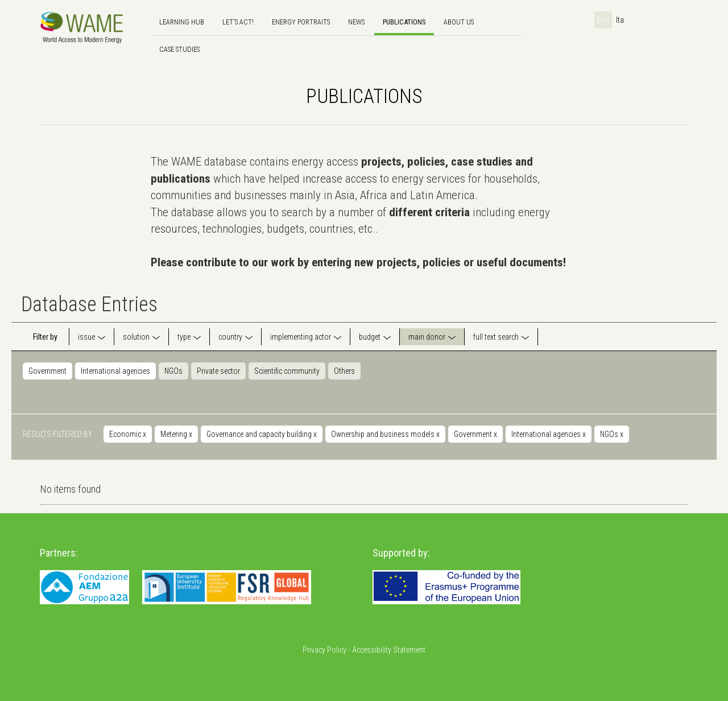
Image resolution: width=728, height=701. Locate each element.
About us (459, 22)
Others (344, 371)
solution (136, 337)
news (356, 22)
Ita (620, 20)
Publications (404, 22)
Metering (176, 434)
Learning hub (182, 22)
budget (370, 337)
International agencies (115, 371)
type (184, 337)
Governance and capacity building (262, 434)
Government (47, 371)
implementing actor (301, 337)
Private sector (218, 371)
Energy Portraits (301, 22)
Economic (128, 434)
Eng (603, 20)
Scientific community (287, 371)
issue (86, 337)
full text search (496, 337)
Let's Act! (238, 22)
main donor (427, 337)
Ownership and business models (385, 434)
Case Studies (179, 49)
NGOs (173, 371)
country (230, 337)
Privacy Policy (324, 650)
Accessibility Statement (389, 650)
